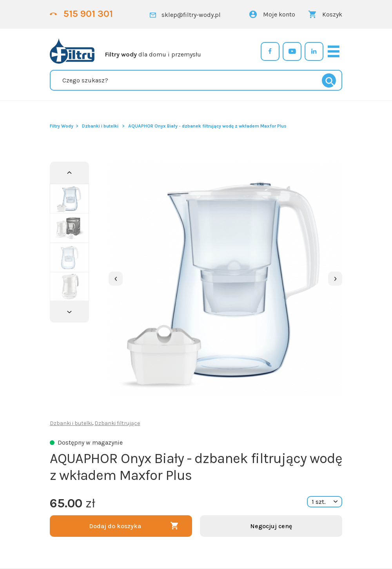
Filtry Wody (62, 126)
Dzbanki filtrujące (117, 423)
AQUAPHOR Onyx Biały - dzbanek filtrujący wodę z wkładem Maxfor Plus (207, 126)
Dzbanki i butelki (100, 126)
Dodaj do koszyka (115, 526)
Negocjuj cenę (271, 526)
